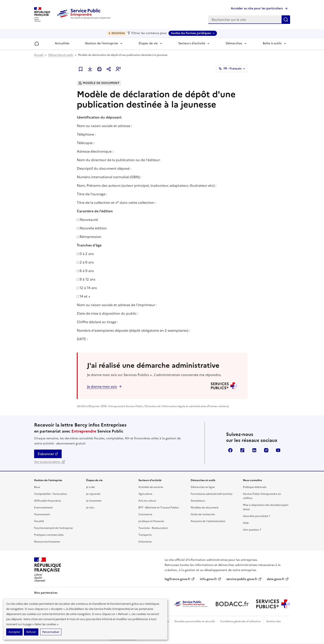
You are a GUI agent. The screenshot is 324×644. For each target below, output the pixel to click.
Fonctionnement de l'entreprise (53, 528)
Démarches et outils (61, 55)
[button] (118, 69)
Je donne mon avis (102, 386)
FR (232, 69)
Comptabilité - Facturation (51, 494)
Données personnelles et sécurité (195, 621)
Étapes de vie (148, 43)
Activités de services (151, 487)
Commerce (145, 514)
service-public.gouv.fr (244, 579)
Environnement (43, 508)
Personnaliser (51, 632)
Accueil (39, 55)
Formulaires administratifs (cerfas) (211, 494)
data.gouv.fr (278, 579)
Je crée (90, 487)
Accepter (14, 632)
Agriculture (145, 494)
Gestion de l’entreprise (101, 43)
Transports (145, 535)
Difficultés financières (48, 501)
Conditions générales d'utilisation (240, 621)
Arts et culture (147, 501)
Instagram (266, 450)
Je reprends (93, 494)
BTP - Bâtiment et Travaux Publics (159, 508)
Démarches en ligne (203, 487)
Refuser (31, 632)
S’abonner (48, 454)
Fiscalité (39, 521)
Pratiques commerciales (49, 535)
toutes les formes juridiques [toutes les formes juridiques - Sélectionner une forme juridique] (191, 33)
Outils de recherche (203, 514)
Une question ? (252, 530)
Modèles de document (205, 508)
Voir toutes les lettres (50, 462)
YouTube (278, 450)
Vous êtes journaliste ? (256, 516)
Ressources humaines (47, 542)
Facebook (230, 450)
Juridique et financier (151, 521)
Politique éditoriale (255, 487)
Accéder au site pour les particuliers (257, 8)
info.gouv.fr (211, 579)
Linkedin (254, 450)
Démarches (234, 43)
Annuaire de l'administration (208, 521)
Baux (37, 487)
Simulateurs (198, 501)
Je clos (90, 508)
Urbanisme (145, 542)
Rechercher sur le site (286, 20)
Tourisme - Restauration (153, 528)
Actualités (62, 43)
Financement (42, 514)
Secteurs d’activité (192, 43)
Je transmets (94, 501)
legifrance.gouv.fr (180, 579)
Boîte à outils (272, 43)
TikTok (242, 450)
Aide (246, 523)
